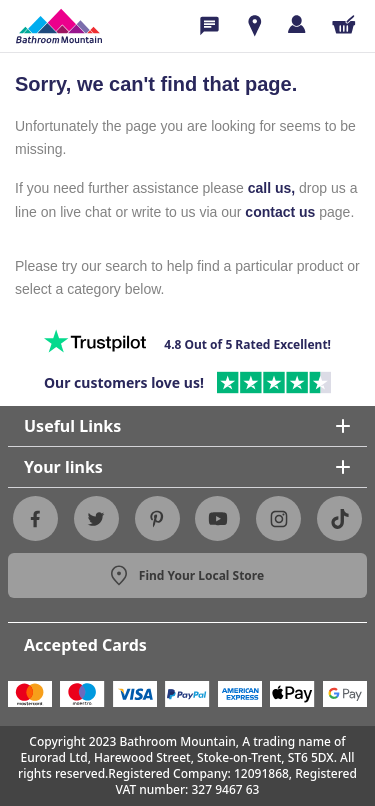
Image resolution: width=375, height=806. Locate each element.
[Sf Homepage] (59, 26)
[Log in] (296, 24)
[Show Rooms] (255, 26)
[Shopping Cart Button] (344, 24)
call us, (271, 188)
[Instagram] (279, 519)
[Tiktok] (340, 519)
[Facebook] (35, 519)
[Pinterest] (157, 519)
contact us (280, 212)
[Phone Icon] (209, 26)
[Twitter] (96, 519)
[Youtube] (218, 519)
